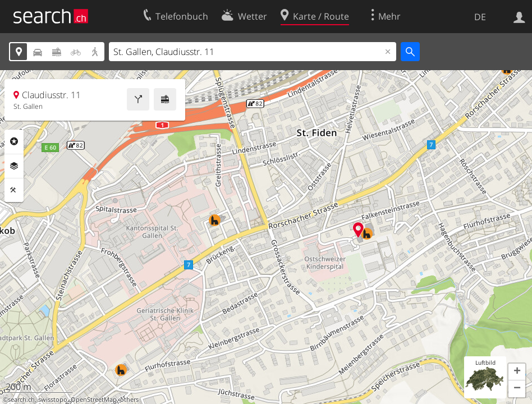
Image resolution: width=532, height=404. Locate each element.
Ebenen (14, 166)
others (129, 400)
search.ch (21, 400)
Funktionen (14, 190)
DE (480, 17)
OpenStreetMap (94, 400)
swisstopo (53, 400)
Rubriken (14, 141)
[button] (517, 372)
